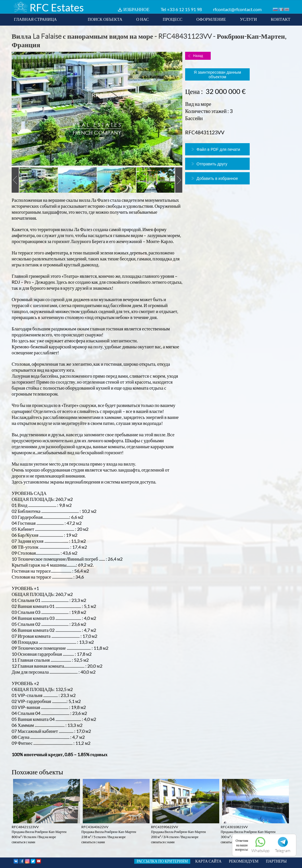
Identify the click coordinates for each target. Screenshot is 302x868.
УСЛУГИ (249, 19)
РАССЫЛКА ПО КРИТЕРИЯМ (162, 861)
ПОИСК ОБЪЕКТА (105, 19)
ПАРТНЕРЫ (276, 861)
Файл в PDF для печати (218, 149)
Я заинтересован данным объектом (217, 75)
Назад (198, 56)
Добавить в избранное (217, 178)
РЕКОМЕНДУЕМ (244, 861)
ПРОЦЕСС (172, 19)
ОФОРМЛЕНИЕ (211, 19)
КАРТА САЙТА (208, 861)
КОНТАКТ (281, 19)
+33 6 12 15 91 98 (184, 9)
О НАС (142, 19)
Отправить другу (212, 164)
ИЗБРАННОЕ (136, 9)
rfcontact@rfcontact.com (237, 9)
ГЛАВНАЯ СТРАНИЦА (35, 19)
